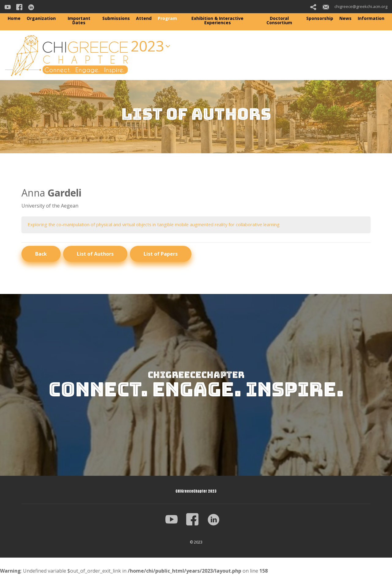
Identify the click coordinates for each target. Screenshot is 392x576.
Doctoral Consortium (279, 20)
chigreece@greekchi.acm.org (355, 6)
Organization (41, 18)
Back (41, 254)
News (345, 18)
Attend (144, 18)
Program (167, 18)
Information (371, 18)
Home (14, 18)
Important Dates (79, 20)
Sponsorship (320, 18)
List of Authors (95, 254)
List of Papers (161, 254)
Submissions (116, 18)
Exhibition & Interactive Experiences (217, 20)
